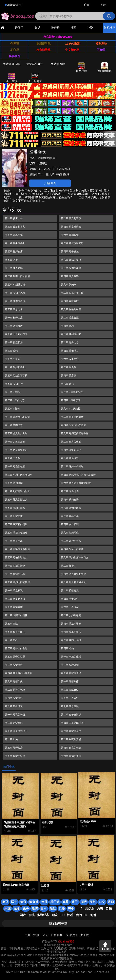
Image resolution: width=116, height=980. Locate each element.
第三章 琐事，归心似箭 (17, 276)
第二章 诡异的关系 (71, 541)
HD (62, 915)
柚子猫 (55, 902)
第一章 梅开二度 (14, 318)
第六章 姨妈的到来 (71, 334)
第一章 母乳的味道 (15, 715)
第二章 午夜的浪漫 (71, 739)
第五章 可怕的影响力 (16, 557)
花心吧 (15, 50)
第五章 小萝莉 (13, 359)
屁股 (17, 909)
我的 (79, 915)
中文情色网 (72, 50)
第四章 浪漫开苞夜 (71, 450)
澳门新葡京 (104, 67)
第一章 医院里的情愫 (16, 615)
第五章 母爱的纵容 (15, 756)
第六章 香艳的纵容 (71, 309)
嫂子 (75, 902)
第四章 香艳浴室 (70, 351)
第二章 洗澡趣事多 (71, 218)
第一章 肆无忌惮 (14, 268)
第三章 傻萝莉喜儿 (15, 227)
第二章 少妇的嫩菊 (71, 615)
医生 (14, 902)
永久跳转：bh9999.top (58, 37)
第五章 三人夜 (13, 458)
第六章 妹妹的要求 (71, 260)
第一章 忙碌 (11, 640)
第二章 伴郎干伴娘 (71, 640)
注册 (87, 5)
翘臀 (65, 902)
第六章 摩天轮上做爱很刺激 (76, 483)
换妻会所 (15, 56)
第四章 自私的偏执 (71, 748)
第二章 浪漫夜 (69, 367)
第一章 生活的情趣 (15, 566)
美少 (71, 909)
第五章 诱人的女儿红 (16, 433)
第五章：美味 (12, 409)
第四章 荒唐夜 (69, 376)
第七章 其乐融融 (70, 706)
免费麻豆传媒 (12, 64)
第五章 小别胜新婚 (15, 285)
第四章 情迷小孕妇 (71, 624)
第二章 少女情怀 (14, 665)
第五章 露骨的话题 (15, 657)
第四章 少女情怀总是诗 (73, 425)
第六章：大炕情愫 (71, 409)
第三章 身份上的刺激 (16, 648)
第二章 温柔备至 (70, 318)
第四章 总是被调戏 (71, 227)
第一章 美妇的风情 (15, 293)
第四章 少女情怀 (14, 698)
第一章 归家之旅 (14, 516)
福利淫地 (101, 44)
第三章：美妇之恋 (15, 400)
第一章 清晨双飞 (14, 591)
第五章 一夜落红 (70, 698)
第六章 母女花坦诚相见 (73, 582)
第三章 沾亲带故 (14, 326)
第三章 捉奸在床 (14, 252)
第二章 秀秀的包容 (15, 690)
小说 (90, 28)
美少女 (90, 908)
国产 (23, 915)
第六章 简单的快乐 (71, 632)
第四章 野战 (67, 326)
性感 (70, 915)
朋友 (55, 915)
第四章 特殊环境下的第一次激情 (78, 475)
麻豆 (5, 902)
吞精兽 (101, 50)
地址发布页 (14, 5)
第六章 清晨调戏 (70, 458)
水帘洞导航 (43, 50)
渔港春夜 (38, 152)
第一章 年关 (11, 739)
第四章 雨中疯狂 (70, 599)
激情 (35, 909)
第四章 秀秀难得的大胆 (73, 574)
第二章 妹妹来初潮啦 (72, 467)
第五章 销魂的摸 (14, 235)
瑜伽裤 (34, 902)
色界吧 (15, 44)
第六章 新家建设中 (71, 731)
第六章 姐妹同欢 (70, 533)
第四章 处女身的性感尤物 (19, 673)
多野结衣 (43, 915)
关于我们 (86, 935)
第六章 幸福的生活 (58, 174)
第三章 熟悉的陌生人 (16, 500)
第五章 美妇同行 (14, 384)
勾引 (93, 915)
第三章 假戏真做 (70, 690)
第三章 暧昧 (11, 351)
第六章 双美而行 (70, 359)
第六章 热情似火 (14, 682)
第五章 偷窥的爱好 (71, 673)
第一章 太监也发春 (15, 442)
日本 (44, 909)
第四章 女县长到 (70, 524)
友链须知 (71, 935)
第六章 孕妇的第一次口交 (75, 557)
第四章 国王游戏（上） (73, 723)
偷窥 (23, 902)
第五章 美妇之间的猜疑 (17, 582)
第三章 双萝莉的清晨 (16, 524)
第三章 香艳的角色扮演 (17, 549)
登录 (103, 5)
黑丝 (53, 909)
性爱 (62, 909)
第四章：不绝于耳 (71, 400)
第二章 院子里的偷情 (72, 417)
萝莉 (111, 902)
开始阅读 (50, 183)
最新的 (19, 28)
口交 (102, 902)
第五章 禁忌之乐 (14, 309)
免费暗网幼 (58, 64)
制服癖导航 (43, 44)
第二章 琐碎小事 (70, 516)
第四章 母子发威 (70, 252)
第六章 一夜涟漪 (70, 607)
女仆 (44, 902)
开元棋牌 (81, 67)
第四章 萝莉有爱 (70, 500)
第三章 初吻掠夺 (14, 425)
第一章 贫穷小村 (14, 218)
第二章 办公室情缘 (71, 715)
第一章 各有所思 (14, 541)
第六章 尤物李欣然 (71, 508)
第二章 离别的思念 (71, 268)
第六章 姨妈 (67, 384)
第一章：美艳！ (14, 392)
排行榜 (55, 28)
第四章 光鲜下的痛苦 (72, 549)
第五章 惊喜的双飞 (15, 632)
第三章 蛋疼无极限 (15, 599)
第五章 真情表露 (14, 607)
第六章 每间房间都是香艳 (75, 433)
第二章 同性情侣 (70, 491)
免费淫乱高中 (35, 64)
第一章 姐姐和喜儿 (15, 367)
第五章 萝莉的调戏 (15, 508)
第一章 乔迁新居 (14, 342)
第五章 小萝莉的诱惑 (16, 334)
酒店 (84, 902)
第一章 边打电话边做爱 (17, 491)
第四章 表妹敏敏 (70, 301)
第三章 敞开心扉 (14, 748)
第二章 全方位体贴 (71, 442)
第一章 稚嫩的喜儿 (15, 243)
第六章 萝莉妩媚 (70, 235)
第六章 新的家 (69, 285)
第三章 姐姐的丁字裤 (16, 376)
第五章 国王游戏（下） (17, 731)
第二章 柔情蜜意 (70, 591)
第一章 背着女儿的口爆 (17, 417)
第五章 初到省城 (14, 483)
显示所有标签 (58, 924)
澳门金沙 (12, 78)
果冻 (7, 909)
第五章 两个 (11, 260)
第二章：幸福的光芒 (72, 392)
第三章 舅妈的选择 (15, 574)
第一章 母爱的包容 (15, 467)
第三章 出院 (11, 624)
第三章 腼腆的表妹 (15, 301)
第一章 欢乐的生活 (71, 657)
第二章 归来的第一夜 (72, 293)
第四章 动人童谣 (70, 276)
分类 (37, 28)
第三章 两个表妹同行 (16, 450)
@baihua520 (66, 941)
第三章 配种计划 (70, 665)
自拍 (109, 908)
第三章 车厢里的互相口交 (19, 475)
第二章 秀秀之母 (70, 342)
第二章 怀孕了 (69, 566)
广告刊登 (57, 935)
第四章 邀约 (67, 648)
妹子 (26, 909)
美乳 (93, 902)
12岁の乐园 (72, 44)
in (86, 915)
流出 (100, 908)
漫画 (73, 28)
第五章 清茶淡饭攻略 (16, 533)
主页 (27, 935)
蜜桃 (32, 915)
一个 (80, 908)
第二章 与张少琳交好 (72, 243)
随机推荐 (110, 28)
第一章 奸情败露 (70, 682)
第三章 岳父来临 (14, 723)
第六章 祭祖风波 (14, 706)
